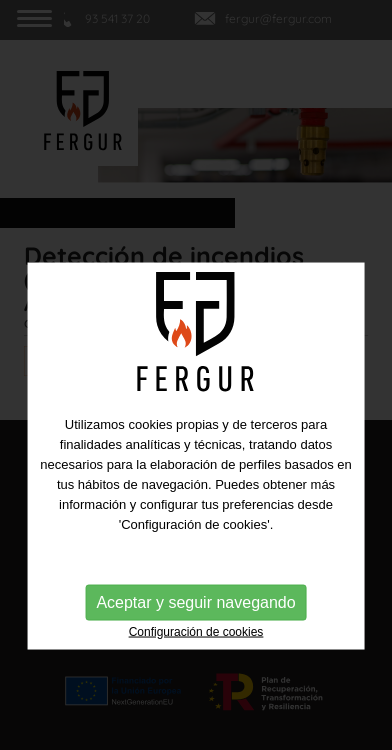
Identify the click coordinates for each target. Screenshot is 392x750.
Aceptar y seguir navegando (195, 640)
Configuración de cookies (196, 670)
